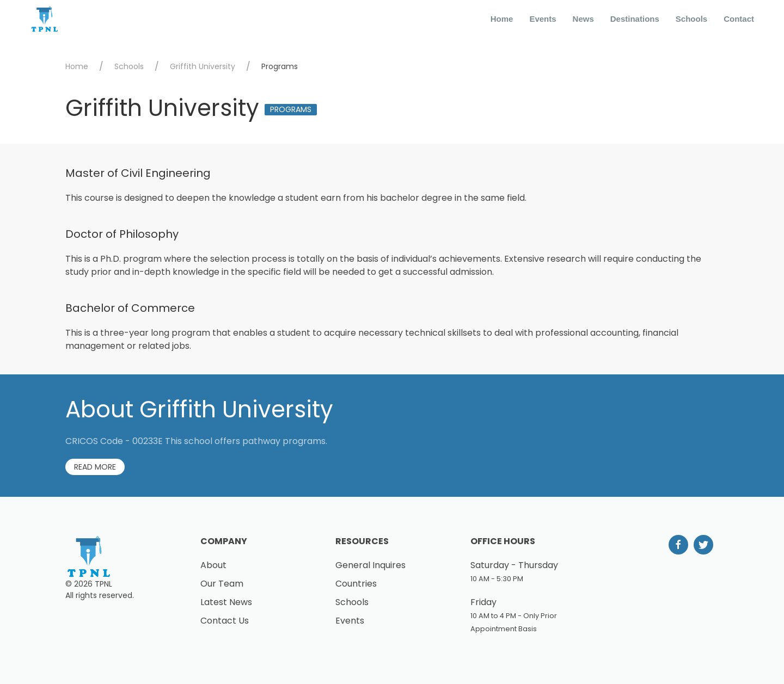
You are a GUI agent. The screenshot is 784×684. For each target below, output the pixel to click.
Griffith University (203, 66)
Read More (95, 467)
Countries (356, 584)
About (213, 565)
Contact (739, 19)
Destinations (635, 19)
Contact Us (225, 621)
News (583, 19)
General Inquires (370, 565)
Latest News (226, 602)
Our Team (222, 584)
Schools (691, 19)
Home (502, 19)
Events (543, 19)
